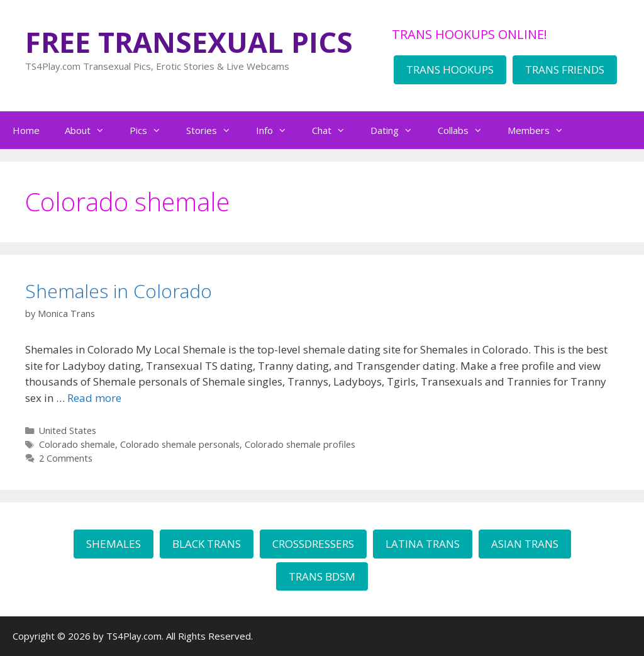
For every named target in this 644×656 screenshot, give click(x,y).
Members (542, 130)
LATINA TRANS (423, 544)
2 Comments (66, 458)
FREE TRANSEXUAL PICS (189, 42)
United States (68, 431)
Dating (398, 130)
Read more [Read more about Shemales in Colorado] (94, 398)
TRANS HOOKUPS (450, 69)
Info (278, 130)
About (91, 130)
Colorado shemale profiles (300, 444)
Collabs (466, 130)
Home (26, 130)
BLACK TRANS (207, 544)
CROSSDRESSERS (313, 544)
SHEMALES (114, 544)
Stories (215, 130)
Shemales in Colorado (119, 291)
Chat (335, 130)
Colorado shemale (77, 444)
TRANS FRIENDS (565, 69)
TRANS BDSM (322, 576)
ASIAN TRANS (525, 544)
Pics (152, 130)
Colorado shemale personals (180, 444)
